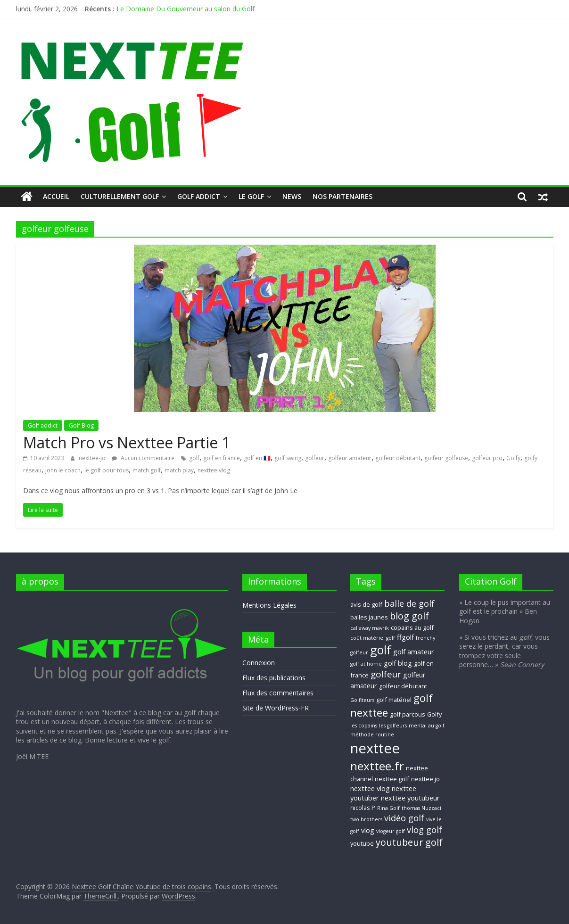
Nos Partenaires (342, 196)
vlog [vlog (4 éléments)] (368, 830)
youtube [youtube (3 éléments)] (362, 843)
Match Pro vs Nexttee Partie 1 (127, 442)
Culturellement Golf (120, 196)
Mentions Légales (269, 605)
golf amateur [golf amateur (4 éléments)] (414, 652)
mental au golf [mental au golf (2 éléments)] (427, 726)
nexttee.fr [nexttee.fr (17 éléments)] (377, 766)
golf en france (222, 458)
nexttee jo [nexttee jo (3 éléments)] (425, 779)
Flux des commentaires (278, 693)
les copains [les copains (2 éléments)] (364, 726)
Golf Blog (81, 425)
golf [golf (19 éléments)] (381, 650)
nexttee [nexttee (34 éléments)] (375, 748)
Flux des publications (274, 678)
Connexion (259, 663)
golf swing (288, 458)
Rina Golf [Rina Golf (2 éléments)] (388, 808)
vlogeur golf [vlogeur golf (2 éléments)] (391, 831)
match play (179, 470)
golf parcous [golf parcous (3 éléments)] (408, 714)
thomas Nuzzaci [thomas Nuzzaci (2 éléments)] (421, 808)
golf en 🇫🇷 (257, 458)
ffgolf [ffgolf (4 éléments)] (405, 637)
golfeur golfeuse (446, 458)
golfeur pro (487, 458)
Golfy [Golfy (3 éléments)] (434, 714)
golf (194, 458)
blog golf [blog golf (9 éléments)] (409, 616)
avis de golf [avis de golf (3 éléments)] (366, 604)
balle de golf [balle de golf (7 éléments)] (409, 603)
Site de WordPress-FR (276, 708)
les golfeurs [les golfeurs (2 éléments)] (393, 726)
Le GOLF (251, 196)
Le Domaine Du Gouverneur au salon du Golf (186, 9)
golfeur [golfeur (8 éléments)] (386, 674)
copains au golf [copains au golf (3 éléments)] (412, 627)
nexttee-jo (93, 458)
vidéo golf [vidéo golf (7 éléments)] (404, 818)
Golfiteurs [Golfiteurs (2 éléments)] (362, 700)
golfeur (315, 458)
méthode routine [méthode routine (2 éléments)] (372, 734)
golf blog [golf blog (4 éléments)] (398, 663)
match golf (147, 470)
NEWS (292, 196)
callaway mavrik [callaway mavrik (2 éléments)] (370, 628)
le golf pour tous (107, 470)
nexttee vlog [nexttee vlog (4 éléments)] (370, 788)
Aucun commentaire (143, 458)
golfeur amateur (350, 458)
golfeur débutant (398, 458)
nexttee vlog (214, 470)
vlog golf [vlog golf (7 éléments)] (425, 830)
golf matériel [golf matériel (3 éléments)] (394, 700)
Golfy (513, 458)
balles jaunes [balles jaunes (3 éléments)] (369, 617)
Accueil (56, 196)
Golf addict (199, 196)
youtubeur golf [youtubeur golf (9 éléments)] (409, 842)
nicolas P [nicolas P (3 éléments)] (363, 808)
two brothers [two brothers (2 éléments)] (366, 819)
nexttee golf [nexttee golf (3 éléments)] (392, 779)
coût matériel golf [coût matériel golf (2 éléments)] (373, 638)
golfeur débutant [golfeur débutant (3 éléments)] (403, 686)
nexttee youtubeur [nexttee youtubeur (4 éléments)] (410, 798)
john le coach (63, 470)
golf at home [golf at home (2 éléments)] (366, 664)
